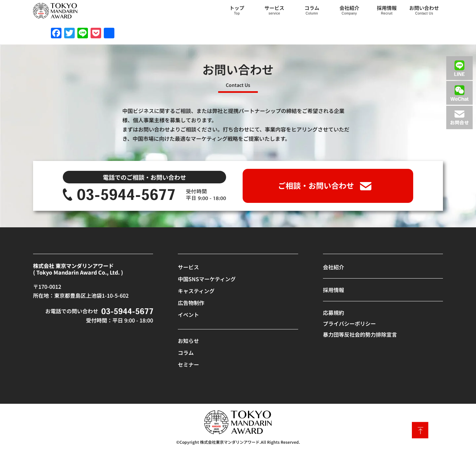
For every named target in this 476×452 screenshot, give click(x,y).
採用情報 (387, 8)
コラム (312, 8)
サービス (274, 8)
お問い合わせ (424, 8)
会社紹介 (349, 8)
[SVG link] (55, 11)
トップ (237, 8)
